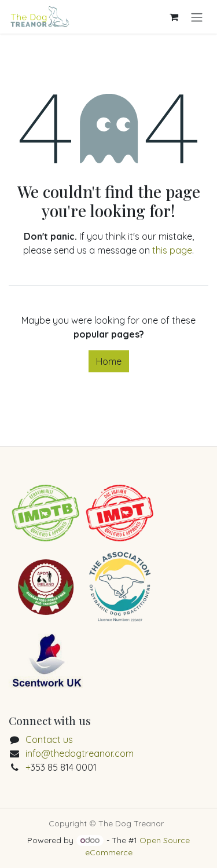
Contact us (49, 739)
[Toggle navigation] (197, 17)
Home (109, 361)
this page (172, 250)
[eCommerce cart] (174, 17)
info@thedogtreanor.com (80, 753)
